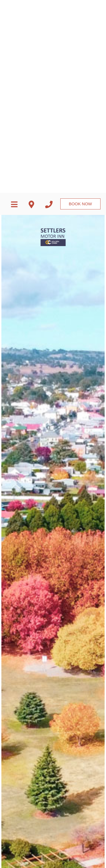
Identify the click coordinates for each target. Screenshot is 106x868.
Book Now (80, 5)
